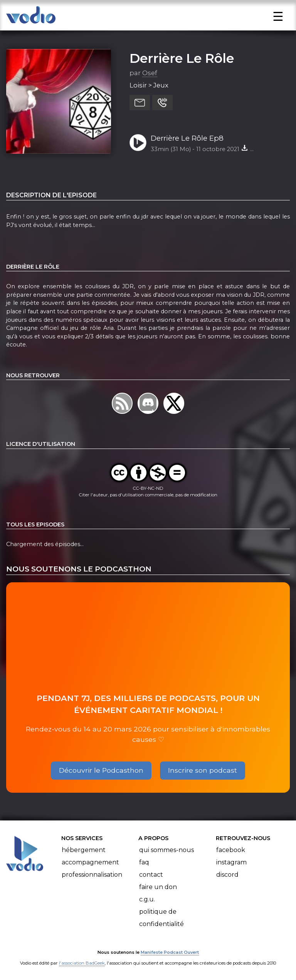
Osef (150, 73)
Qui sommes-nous (166, 850)
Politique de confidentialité (161, 918)
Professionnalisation (92, 875)
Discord (227, 875)
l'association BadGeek (82, 963)
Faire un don (158, 887)
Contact (151, 875)
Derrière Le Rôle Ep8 (187, 138)
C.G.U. (147, 899)
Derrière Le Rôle (182, 58)
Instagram (231, 862)
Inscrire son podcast (203, 770)
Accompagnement (90, 862)
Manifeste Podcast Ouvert (170, 952)
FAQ (144, 862)
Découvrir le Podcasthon (101, 770)
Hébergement (84, 850)
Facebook (231, 850)
